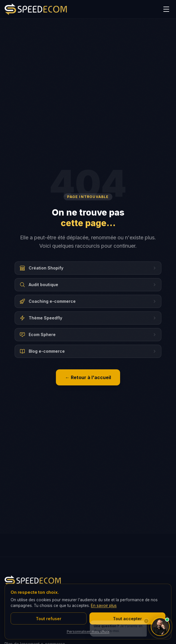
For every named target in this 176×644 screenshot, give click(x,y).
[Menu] (166, 9)
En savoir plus (104, 606)
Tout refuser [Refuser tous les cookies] (49, 619)
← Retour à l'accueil (88, 377)
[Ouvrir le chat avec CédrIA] (160, 626)
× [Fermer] (146, 616)
